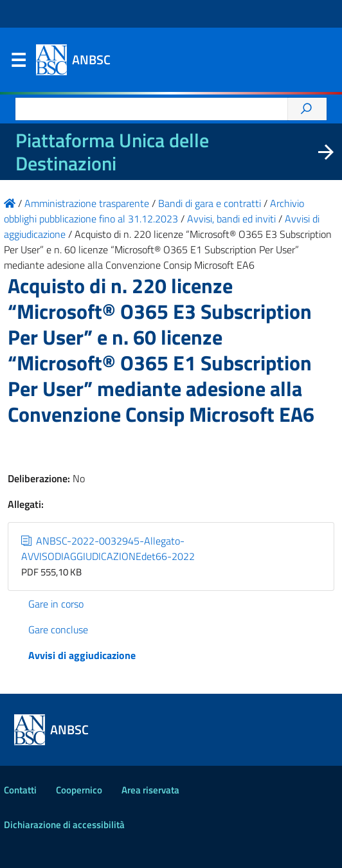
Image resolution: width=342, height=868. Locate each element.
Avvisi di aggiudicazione (82, 655)
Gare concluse (58, 629)
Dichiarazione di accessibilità (64, 825)
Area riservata (150, 790)
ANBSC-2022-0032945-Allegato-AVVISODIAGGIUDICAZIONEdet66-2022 (108, 548)
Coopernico (79, 790)
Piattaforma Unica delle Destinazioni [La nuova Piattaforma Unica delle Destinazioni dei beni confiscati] (112, 152)
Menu (18, 63)
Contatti (20, 790)
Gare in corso (56, 604)
